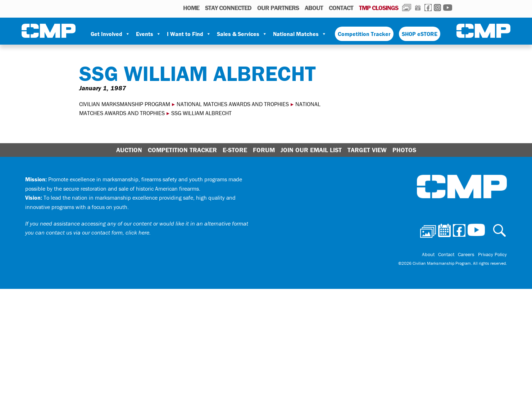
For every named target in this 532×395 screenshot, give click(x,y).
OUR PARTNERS (278, 8)
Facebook (428, 8)
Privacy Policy (492, 254)
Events (149, 34)
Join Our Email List (311, 150)
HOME (191, 8)
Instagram (437, 8)
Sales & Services (242, 34)
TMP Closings (379, 8)
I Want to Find (189, 34)
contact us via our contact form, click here (98, 232)
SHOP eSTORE (420, 34)
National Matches (300, 34)
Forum (264, 150)
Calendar (418, 8)
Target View (367, 150)
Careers (466, 254)
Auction (129, 150)
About (314, 8)
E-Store (235, 150)
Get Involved (110, 34)
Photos (407, 8)
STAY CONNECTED (228, 8)
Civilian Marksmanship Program (49, 31)
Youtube (448, 8)
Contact (341, 8)
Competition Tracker (364, 34)
